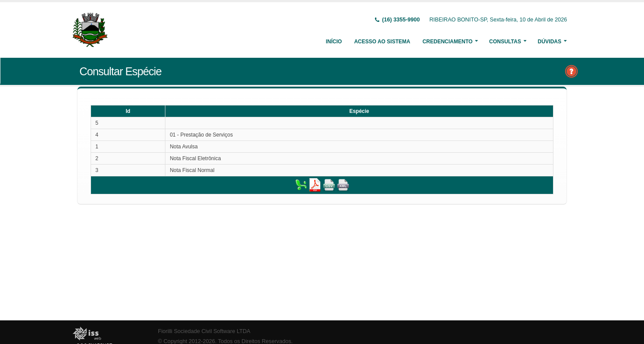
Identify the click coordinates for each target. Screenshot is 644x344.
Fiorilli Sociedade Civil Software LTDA (204, 331)
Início (334, 42)
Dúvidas (549, 42)
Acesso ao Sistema (382, 42)
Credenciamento (448, 42)
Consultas (505, 42)
